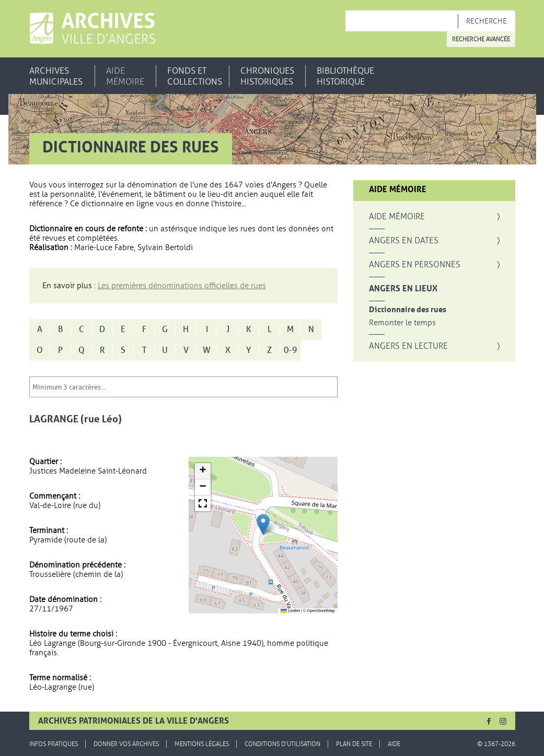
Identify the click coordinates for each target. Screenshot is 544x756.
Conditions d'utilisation (282, 744)
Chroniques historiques (267, 76)
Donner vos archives (126, 744)
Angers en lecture (408, 346)
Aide (394, 744)
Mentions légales (202, 744)
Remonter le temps (402, 323)
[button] (263, 524)
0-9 (291, 350)
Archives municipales (56, 76)
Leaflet (290, 611)
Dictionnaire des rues (408, 310)
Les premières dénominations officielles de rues (182, 286)
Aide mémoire (125, 76)
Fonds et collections (195, 76)
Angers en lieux (403, 289)
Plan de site (354, 744)
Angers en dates (404, 241)
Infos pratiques (54, 744)
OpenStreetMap (321, 611)
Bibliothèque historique (345, 76)
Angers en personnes (415, 265)
